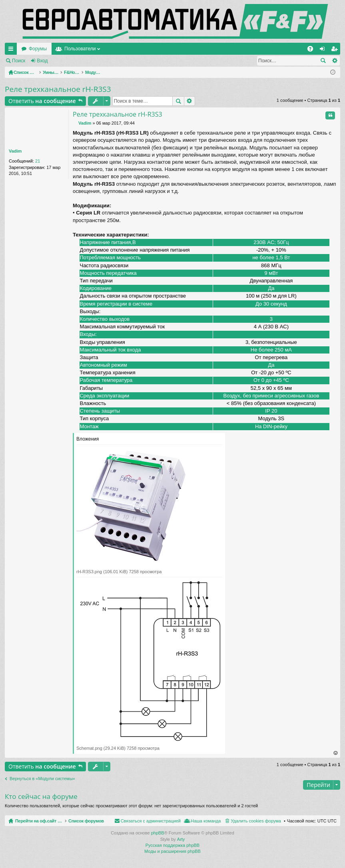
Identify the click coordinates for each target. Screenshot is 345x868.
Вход (42, 61)
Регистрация (74, 61)
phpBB (158, 833)
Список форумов (105, 821)
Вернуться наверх (336, 753)
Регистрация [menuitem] (336, 50)
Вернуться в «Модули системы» (42, 779)
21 (38, 161)
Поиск (19, 61)
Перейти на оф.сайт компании (55, 49)
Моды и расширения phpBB (172, 852)
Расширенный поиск (334, 61)
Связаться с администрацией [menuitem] (251, 821)
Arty (181, 840)
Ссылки (12, 50)
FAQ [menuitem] (313, 50)
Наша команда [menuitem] (307, 821)
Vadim (15, 151)
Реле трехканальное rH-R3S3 (58, 89)
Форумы (115, 49)
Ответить (42, 101)
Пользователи (157, 49)
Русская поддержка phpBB (172, 846)
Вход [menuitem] (324, 50)
